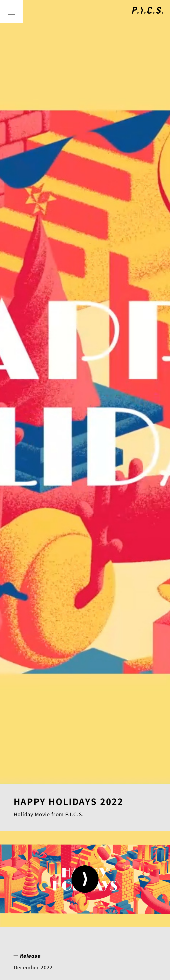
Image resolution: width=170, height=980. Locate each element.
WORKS (58, 844)
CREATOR (30, 858)
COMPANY (31, 873)
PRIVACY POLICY (38, 916)
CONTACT (118, 873)
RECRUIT (75, 873)
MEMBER (97, 844)
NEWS (24, 844)
